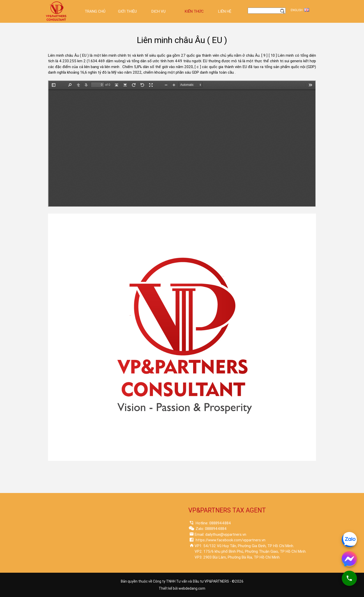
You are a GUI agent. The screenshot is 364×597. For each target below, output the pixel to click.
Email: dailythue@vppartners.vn (220, 534)
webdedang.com (192, 588)
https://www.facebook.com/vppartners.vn (230, 540)
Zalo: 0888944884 (211, 529)
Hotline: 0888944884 (213, 523)
